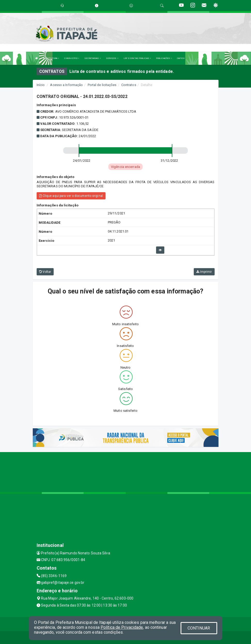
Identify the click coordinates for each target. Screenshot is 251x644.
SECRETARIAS (92, 58)
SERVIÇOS (112, 58)
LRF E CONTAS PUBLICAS (137, 58)
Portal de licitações (102, 85)
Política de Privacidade (122, 627)
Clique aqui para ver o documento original (71, 196)
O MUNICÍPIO (72, 58)
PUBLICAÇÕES (164, 58)
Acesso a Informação (66, 85)
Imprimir (204, 272)
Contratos (129, 85)
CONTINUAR (199, 628)
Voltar (45, 272)
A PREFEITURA (51, 58)
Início (41, 85)
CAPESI (181, 58)
